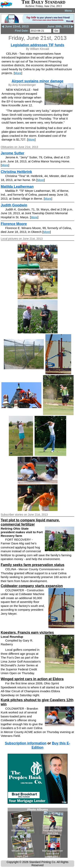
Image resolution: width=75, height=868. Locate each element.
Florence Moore (14, 224)
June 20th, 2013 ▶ (60, 26)
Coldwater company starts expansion (32, 586)
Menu (69, 11)
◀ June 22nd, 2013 (15, 26)
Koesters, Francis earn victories (27, 633)
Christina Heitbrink (16, 172)
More (18, 73)
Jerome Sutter (13, 153)
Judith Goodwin (14, 205)
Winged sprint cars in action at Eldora (32, 679)
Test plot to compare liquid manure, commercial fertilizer (30, 522)
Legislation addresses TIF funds (37, 45)
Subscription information (26, 743)
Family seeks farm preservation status (33, 565)
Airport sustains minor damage (37, 81)
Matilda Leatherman (17, 187)
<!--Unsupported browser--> (38, 833)
